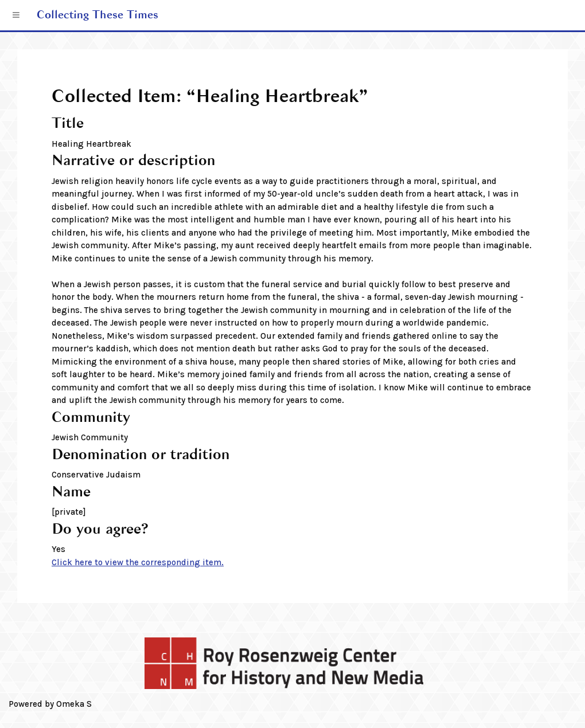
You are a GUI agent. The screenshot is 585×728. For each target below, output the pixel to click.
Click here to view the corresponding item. (138, 562)
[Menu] (16, 15)
